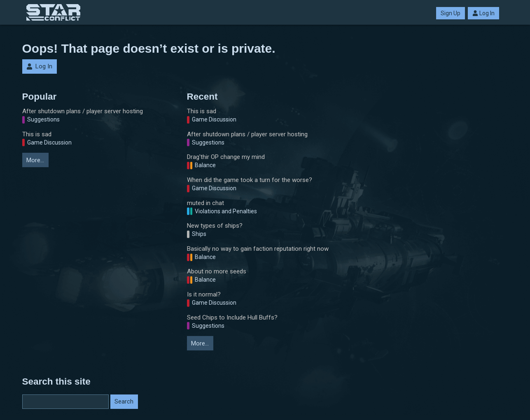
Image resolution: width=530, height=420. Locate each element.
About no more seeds (217, 271)
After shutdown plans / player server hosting (83, 111)
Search (124, 401)
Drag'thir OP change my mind (226, 157)
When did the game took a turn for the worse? (250, 180)
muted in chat (205, 203)
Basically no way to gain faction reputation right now (258, 249)
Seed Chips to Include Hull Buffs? (232, 317)
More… (35, 160)
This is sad (37, 134)
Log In (483, 13)
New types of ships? (215, 226)
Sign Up (451, 13)
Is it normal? (204, 294)
